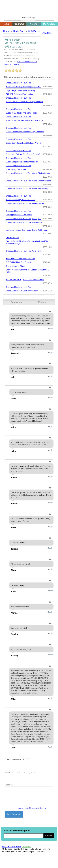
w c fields (34, 31)
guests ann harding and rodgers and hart (23, 87)
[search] (28, 18)
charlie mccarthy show (15, 266)
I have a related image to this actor (31, 808)
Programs (19, 24)
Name (27, 759)
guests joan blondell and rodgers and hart (24, 143)
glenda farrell (38, 204)
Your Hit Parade (12, 238)
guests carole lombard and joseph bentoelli (24, 102)
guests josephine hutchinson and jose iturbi (24, 120)
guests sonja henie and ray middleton (22, 162)
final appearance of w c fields (19, 215)
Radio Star (19, 31)
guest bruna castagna (42, 181)
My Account (49, 24)
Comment (9, 785)
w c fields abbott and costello (18, 262)
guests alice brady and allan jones (20, 200)
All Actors (47, 33)
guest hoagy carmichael (16, 169)
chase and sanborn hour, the (18, 83)
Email (20, 773)
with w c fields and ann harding (19, 94)
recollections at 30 (13, 280)
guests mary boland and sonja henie (21, 113)
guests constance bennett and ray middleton (25, 132)
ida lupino (37, 219)
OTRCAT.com (27, 847)
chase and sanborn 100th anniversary (22, 291)
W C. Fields (13, 40)
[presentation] (28, 801)
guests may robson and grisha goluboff (23, 154)
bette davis (37, 222)
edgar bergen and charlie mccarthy (20, 90)
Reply (50, 329)
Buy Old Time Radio (12, 846)
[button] (50, 311)
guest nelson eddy (40, 188)
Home (9, 12)
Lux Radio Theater (13, 230)
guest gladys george (41, 173)
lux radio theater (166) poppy (35, 230)
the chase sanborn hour (33, 280)
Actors (33, 24)
